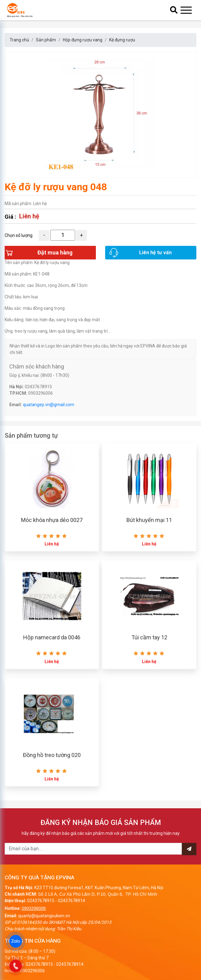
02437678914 (71, 901)
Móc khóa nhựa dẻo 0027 (52, 520)
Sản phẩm (46, 40)
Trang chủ (19, 40)
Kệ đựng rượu (122, 40)
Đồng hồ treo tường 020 (52, 755)
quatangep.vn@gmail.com (49, 405)
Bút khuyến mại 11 (149, 520)
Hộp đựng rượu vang (83, 40)
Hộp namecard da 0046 (52, 637)
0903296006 (34, 908)
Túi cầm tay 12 (149, 637)
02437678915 (41, 901)
